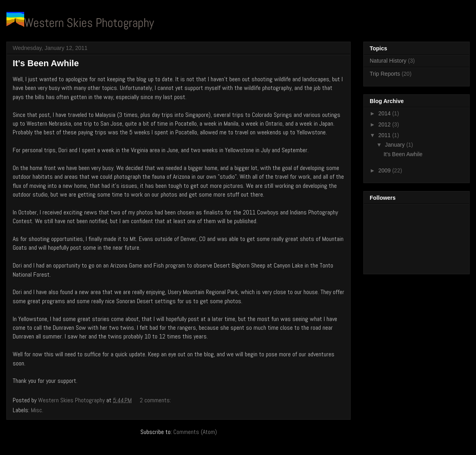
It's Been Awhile (46, 63)
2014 (385, 113)
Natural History (388, 61)
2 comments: (156, 400)
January (395, 145)
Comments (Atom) (195, 432)
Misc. (37, 410)
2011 (385, 135)
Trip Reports (385, 74)
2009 (385, 170)
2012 (385, 124)
